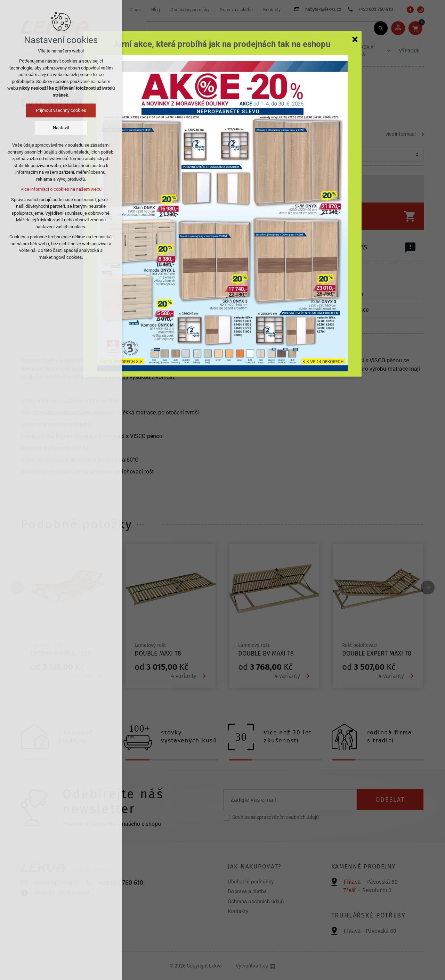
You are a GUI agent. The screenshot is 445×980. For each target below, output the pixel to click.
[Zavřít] (355, 39)
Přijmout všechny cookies (61, 110)
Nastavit (61, 128)
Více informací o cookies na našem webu (61, 189)
